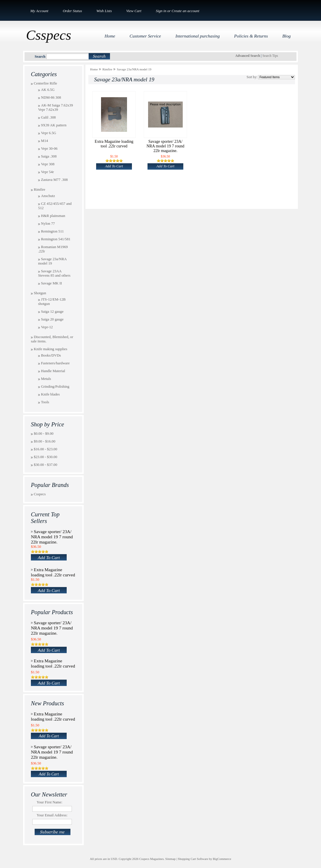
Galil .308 (48, 117)
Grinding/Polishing (55, 387)
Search (40, 57)
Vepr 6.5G (49, 133)
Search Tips (270, 56)
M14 (44, 141)
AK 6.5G (48, 90)
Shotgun (40, 293)
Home (94, 69)
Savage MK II (52, 283)
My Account (39, 11)
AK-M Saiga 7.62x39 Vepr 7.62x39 (56, 107)
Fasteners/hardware (55, 363)
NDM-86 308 (51, 98)
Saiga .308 (49, 156)
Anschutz (48, 196)
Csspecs (40, 494)
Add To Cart (49, 557)
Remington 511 (52, 231)
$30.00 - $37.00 (45, 465)
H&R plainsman (53, 216)
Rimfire (40, 190)
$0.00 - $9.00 (44, 434)
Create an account (185, 11)
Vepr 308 (48, 164)
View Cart (134, 11)
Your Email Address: (52, 815)
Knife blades (50, 394)
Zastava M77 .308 (54, 180)
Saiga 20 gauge (52, 319)
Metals (46, 379)
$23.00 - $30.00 (45, 457)
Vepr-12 (47, 327)
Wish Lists (104, 11)
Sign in (161, 11)
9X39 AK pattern (54, 125)
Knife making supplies (51, 349)
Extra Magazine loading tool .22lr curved (53, 572)
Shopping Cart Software (193, 859)
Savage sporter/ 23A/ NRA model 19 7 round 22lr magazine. (52, 537)
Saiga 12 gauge (52, 312)
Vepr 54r (47, 172)
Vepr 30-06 (49, 149)
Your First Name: (50, 802)
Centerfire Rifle (45, 83)
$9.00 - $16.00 (45, 441)
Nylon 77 (48, 224)
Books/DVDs (51, 355)
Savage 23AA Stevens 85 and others (54, 273)
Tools (45, 402)
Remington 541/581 (56, 239)
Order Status (72, 11)
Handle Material (53, 371)
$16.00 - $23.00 (45, 449)
